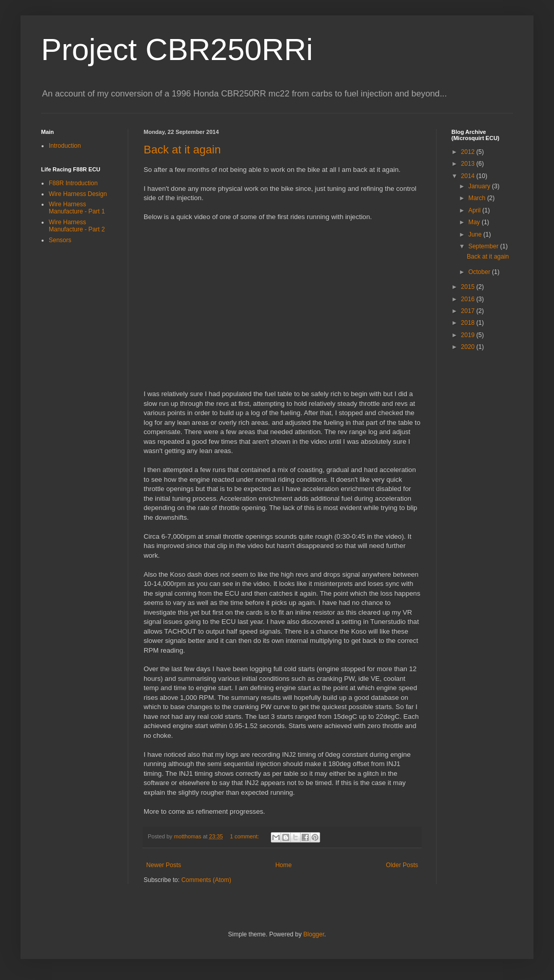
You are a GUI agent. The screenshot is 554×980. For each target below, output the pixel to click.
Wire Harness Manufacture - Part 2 (77, 226)
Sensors (60, 240)
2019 (469, 335)
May (475, 222)
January (480, 186)
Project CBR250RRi (177, 50)
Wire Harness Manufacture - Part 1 (77, 208)
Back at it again (182, 150)
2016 (469, 299)
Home (284, 865)
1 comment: (245, 836)
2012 (469, 152)
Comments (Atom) (206, 880)
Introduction (65, 146)
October (480, 272)
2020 (469, 347)
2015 (469, 287)
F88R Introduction (73, 183)
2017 (469, 311)
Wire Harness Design (78, 194)
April (475, 210)
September (484, 246)
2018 (469, 323)
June (476, 234)
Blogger (314, 934)
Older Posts (402, 865)
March (478, 198)
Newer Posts (164, 865)
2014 (469, 176)
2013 (469, 164)
